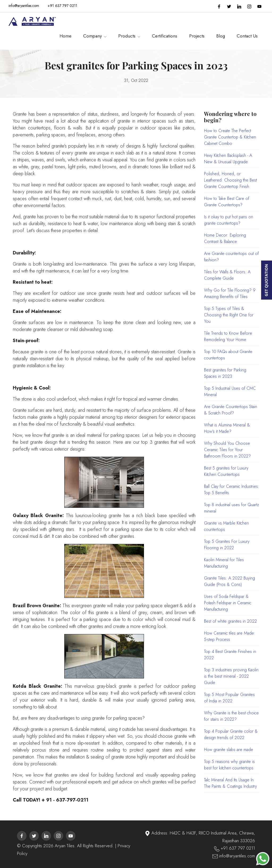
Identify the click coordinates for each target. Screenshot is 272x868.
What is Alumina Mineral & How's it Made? (227, 428)
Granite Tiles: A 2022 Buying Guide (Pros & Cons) (229, 581)
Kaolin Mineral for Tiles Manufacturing (224, 563)
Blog (221, 35)
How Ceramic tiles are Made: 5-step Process (230, 636)
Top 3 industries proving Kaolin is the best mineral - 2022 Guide (231, 676)
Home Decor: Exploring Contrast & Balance (225, 238)
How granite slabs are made (229, 750)
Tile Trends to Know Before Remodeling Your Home (228, 336)
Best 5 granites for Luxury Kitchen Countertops (226, 471)
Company (95, 35)
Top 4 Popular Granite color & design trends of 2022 (231, 734)
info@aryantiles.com (24, 6)
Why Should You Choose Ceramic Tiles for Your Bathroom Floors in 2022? (227, 450)
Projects (197, 35)
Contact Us (247, 35)
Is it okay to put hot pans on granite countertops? (229, 220)
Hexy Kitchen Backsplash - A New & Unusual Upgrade (228, 159)
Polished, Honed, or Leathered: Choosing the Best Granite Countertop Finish (230, 180)
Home (65, 35)
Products (129, 35)
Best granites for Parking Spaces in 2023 (225, 373)
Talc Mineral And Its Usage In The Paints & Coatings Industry (230, 783)
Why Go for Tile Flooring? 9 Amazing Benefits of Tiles (230, 293)
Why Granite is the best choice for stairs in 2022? (231, 716)
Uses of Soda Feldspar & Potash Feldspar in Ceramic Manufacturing (228, 603)
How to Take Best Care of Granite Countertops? (227, 202)
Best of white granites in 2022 (230, 621)
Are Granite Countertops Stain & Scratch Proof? (231, 410)
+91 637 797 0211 (62, 6)
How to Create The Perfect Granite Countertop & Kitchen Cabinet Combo (230, 137)
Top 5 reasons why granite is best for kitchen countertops (229, 765)
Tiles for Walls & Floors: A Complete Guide (227, 275)
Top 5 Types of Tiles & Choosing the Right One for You (229, 315)
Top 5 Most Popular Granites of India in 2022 (229, 698)
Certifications (165, 35)
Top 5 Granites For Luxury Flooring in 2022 (227, 545)
